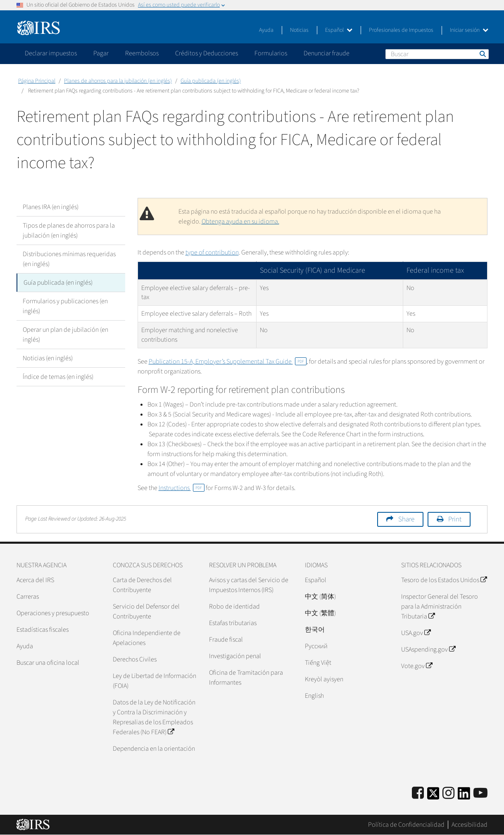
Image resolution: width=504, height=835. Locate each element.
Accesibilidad (470, 825)
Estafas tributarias (233, 623)
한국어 (315, 630)
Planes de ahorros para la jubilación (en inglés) (118, 81)
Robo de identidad (234, 607)
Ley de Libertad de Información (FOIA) (155, 681)
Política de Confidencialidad (406, 825)
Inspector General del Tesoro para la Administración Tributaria (440, 607)
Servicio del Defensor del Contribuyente (146, 611)
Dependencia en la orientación (154, 749)
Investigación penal (235, 656)
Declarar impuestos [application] (51, 53)
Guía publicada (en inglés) (211, 81)
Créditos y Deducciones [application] (207, 53)
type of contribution (212, 252)
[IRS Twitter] (433, 796)
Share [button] (406, 519)
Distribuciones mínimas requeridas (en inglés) (69, 259)
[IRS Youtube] (480, 793)
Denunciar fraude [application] (327, 53)
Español (339, 30)
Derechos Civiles (135, 659)
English (314, 696)
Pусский (316, 646)
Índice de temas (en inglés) (58, 377)
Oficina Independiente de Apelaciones (147, 638)
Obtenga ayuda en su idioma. (240, 221)
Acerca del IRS (35, 580)
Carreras (28, 597)
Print (455, 519)
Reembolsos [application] (142, 53)
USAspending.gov (428, 649)
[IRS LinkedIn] (464, 796)
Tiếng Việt (318, 663)
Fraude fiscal (226, 640)
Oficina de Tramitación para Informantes (246, 678)
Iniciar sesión (469, 30)
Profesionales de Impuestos (401, 30)
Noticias (299, 30)
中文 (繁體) (320, 613)
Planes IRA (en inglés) (51, 207)
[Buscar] (437, 54)
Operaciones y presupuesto (53, 613)
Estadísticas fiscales (43, 630)
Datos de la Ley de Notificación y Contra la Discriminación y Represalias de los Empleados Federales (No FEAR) (154, 717)
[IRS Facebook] (418, 793)
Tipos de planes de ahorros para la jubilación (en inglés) (69, 231)
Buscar (482, 54)
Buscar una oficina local (48, 663)
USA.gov (416, 633)
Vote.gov (417, 666)
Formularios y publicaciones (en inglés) (65, 306)
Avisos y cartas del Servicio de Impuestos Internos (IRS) (249, 585)
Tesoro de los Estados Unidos (444, 580)
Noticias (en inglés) (48, 358)
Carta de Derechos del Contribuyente (142, 585)
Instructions (182, 488)
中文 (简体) (320, 597)
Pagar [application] (101, 53)
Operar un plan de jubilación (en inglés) (65, 335)
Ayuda (266, 30)
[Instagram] (448, 793)
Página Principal (37, 81)
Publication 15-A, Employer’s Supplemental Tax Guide (228, 362)
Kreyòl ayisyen (324, 679)
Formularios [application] (271, 53)
